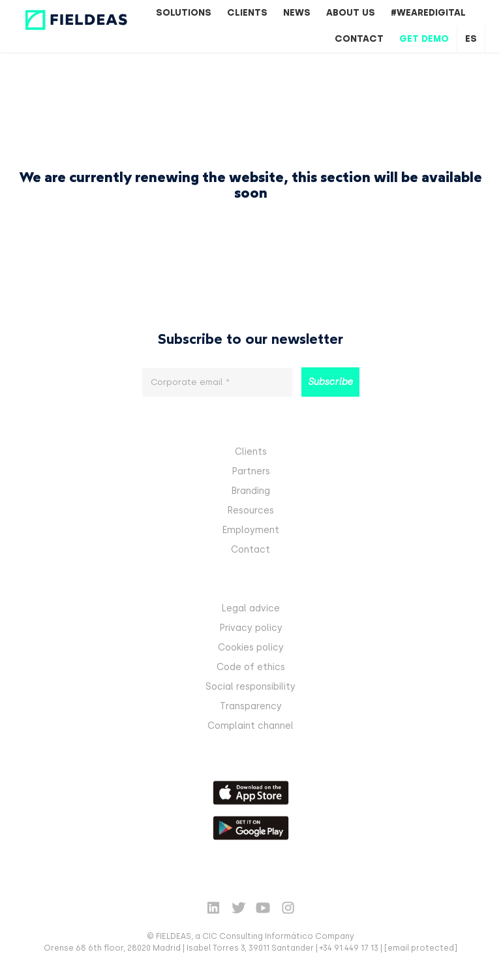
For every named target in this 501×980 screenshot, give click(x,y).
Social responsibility (250, 687)
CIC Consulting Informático (258, 936)
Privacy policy (251, 628)
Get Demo (424, 39)
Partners (251, 471)
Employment (250, 530)
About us (351, 13)
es (471, 39)
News (297, 13)
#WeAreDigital (428, 13)
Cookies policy (251, 648)
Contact (359, 39)
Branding (250, 491)
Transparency (251, 706)
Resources (250, 511)
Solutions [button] (184, 13)
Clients (247, 13)
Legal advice (250, 608)
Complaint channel (250, 726)
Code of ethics (251, 667)
